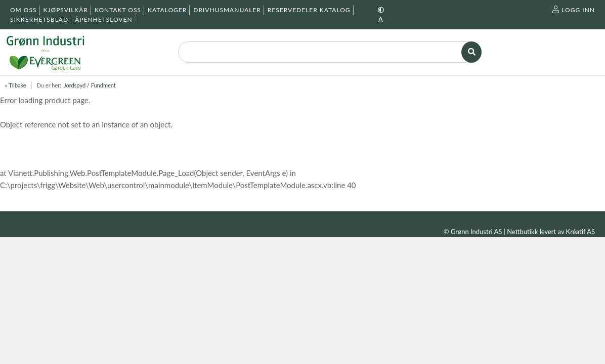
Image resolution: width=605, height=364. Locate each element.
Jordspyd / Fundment (90, 85)
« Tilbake (16, 85)
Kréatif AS (580, 232)
